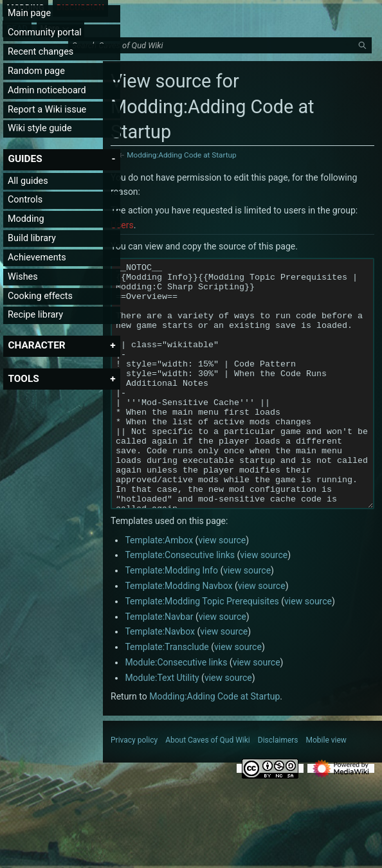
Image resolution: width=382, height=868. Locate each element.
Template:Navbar (159, 665)
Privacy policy (134, 788)
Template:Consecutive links (180, 603)
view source (222, 588)
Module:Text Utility (162, 726)
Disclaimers (278, 788)
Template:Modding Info (171, 619)
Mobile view (326, 788)
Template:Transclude (167, 695)
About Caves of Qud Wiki (208, 788)
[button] (25, 159)
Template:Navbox (160, 680)
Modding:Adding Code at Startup (181, 155)
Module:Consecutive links (176, 710)
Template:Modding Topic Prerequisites (202, 649)
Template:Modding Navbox (178, 634)
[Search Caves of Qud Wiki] (222, 46)
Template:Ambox (159, 588)
